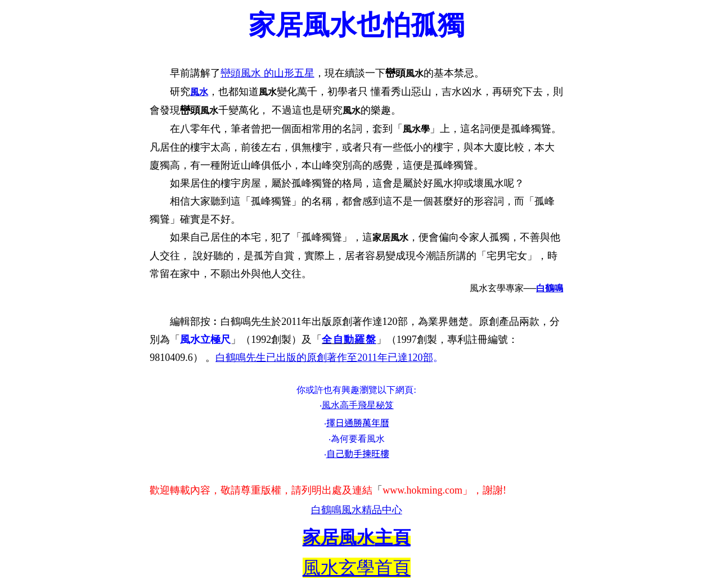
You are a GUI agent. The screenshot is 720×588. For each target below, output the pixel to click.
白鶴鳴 (550, 288)
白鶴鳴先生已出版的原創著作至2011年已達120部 (324, 358)
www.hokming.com (422, 490)
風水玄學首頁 (357, 568)
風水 (199, 92)
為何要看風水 (358, 439)
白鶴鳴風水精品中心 (357, 510)
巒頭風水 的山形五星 (267, 73)
